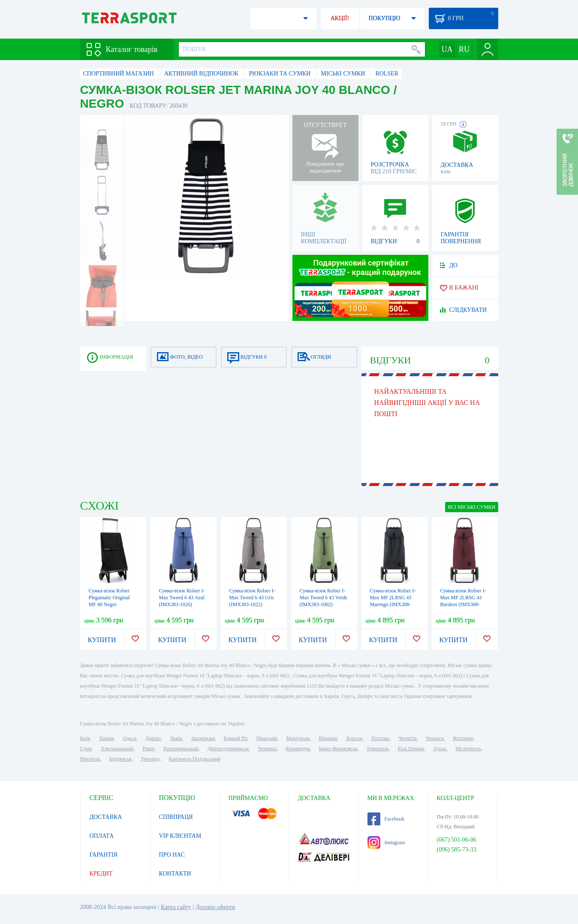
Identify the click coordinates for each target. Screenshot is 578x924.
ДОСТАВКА (106, 817)
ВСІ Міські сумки (471, 507)
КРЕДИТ (101, 874)
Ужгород (150, 759)
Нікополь (90, 759)
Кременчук (298, 749)
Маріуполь (298, 738)
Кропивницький (181, 749)
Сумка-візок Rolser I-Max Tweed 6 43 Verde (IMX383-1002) (324, 598)
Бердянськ (120, 759)
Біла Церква (411, 749)
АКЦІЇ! (340, 18)
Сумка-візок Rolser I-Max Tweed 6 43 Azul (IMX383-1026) (182, 598)
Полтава (380, 738)
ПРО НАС (172, 855)
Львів (176, 738)
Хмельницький (117, 749)
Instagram (386, 842)
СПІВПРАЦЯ (176, 817)
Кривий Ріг (236, 738)
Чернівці (267, 749)
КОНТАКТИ (175, 874)
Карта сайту (176, 907)
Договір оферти (215, 907)
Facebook (386, 819)
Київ (85, 738)
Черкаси (435, 738)
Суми (86, 749)
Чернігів (408, 738)
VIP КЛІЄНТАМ (180, 836)
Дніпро (153, 738)
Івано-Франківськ (338, 749)
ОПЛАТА (102, 836)
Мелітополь (468, 749)
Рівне (149, 749)
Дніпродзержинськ (228, 749)
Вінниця (328, 738)
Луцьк (440, 749)
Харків (107, 738)
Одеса (130, 738)
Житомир (463, 738)
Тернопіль (378, 749)
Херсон (354, 738)
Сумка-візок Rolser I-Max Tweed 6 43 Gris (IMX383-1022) (252, 598)
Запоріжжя (203, 738)
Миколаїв (267, 738)
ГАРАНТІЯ (104, 855)
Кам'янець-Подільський (194, 759)
